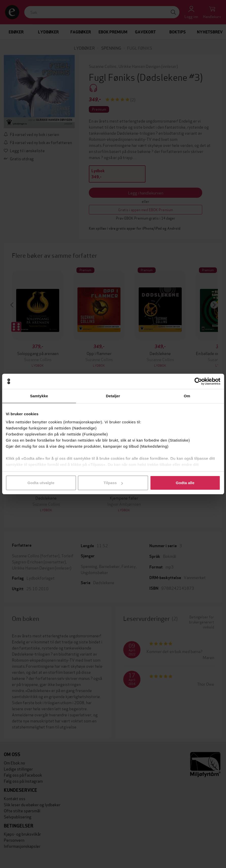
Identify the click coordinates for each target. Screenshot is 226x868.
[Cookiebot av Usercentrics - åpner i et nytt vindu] (198, 381)
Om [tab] (187, 396)
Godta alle (185, 483)
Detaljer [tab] (113, 396)
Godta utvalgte (41, 483)
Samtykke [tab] (39, 396)
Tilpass (113, 483)
